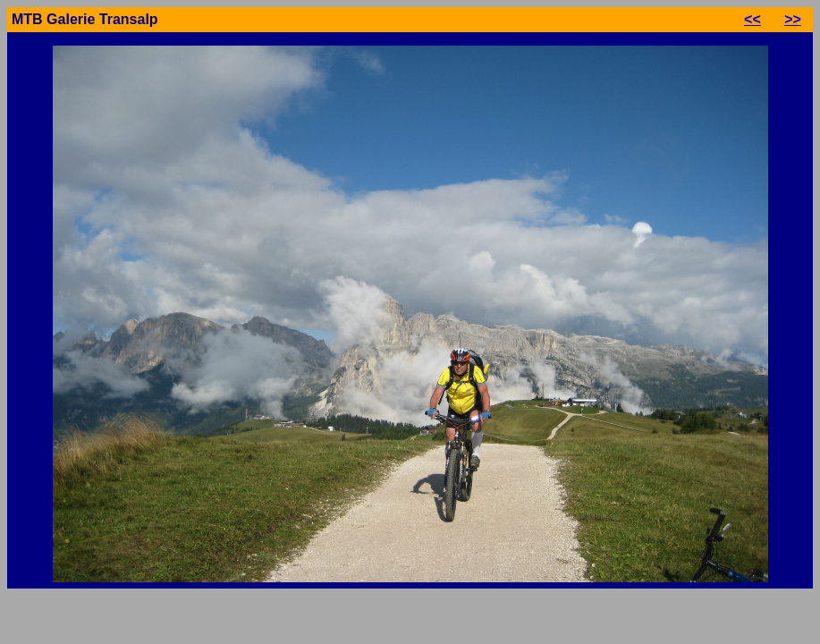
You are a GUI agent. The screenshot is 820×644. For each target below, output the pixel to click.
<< (752, 19)
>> (793, 19)
